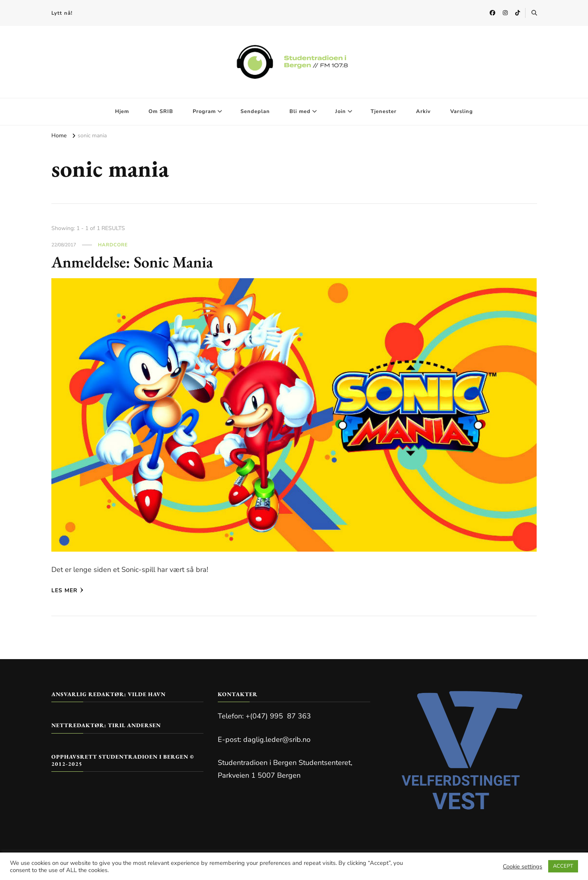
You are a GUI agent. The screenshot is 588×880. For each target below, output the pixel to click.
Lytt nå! (62, 13)
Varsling (462, 111)
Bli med (300, 111)
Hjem (122, 111)
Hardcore (113, 245)
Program (204, 111)
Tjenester (384, 111)
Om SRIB (161, 111)
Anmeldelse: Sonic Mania (132, 262)
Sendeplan (255, 111)
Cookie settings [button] (523, 866)
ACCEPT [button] (563, 866)
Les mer (67, 590)
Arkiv (423, 111)
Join (341, 111)
